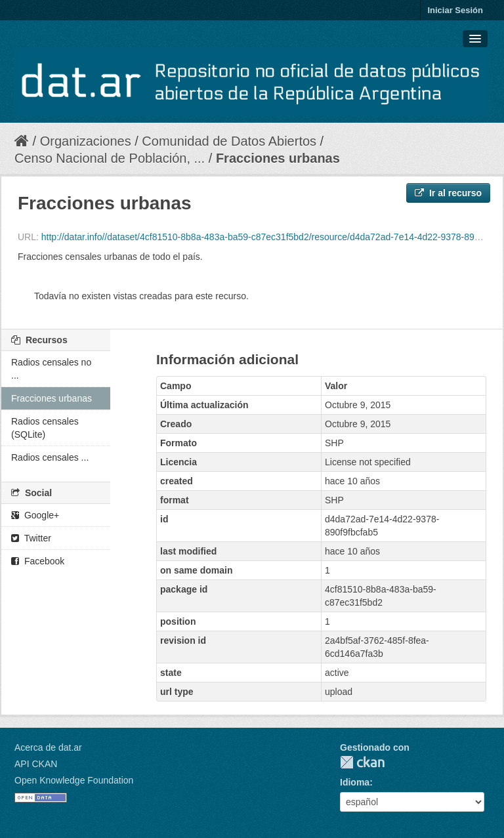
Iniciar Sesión (455, 10)
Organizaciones (86, 141)
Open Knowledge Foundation (74, 780)
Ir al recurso (448, 193)
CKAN (362, 762)
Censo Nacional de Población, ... (110, 158)
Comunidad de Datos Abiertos (229, 141)
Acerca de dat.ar (48, 747)
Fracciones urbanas (278, 158)
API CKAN (36, 764)
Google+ (35, 515)
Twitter (31, 538)
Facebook (38, 561)
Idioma (355, 782)
